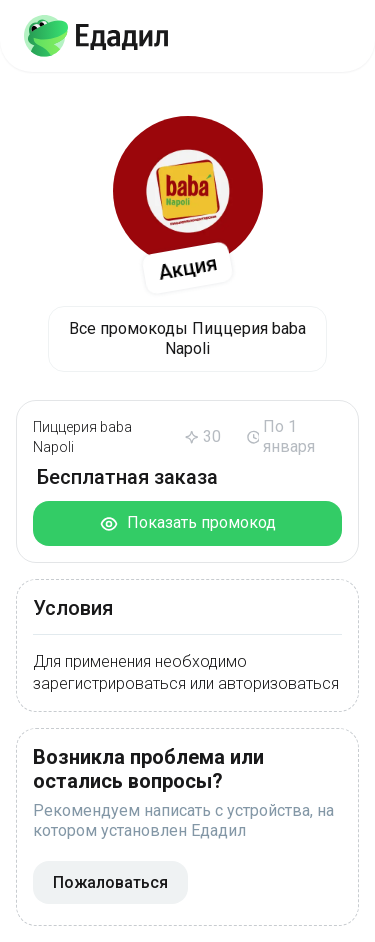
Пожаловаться (110, 882)
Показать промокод (187, 523)
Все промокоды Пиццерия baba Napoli (187, 338)
